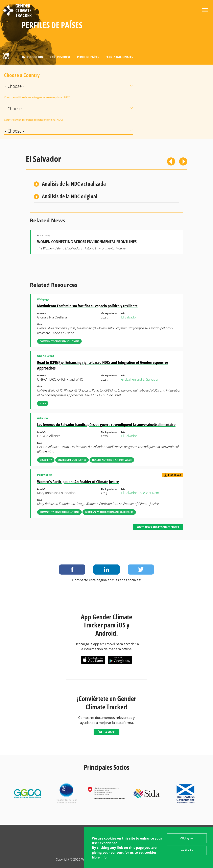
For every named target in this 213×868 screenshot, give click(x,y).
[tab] (106, 184)
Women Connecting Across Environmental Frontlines (87, 242)
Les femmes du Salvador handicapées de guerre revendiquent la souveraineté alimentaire (106, 425)
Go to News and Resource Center (158, 527)
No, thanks (187, 850)
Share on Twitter (141, 570)
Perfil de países (88, 57)
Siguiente (183, 161)
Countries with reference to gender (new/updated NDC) (14, 97)
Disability (46, 460)
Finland (137, 379)
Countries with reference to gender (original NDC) (14, 120)
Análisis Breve (60, 57)
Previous (171, 161)
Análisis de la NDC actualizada (74, 184)
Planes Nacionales (119, 57)
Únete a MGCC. (106, 732)
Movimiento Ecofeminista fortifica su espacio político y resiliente (87, 306)
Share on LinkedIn (106, 570)
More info (99, 857)
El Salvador (129, 317)
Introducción (33, 57)
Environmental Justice (72, 460)
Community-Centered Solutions (59, 341)
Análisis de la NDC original (70, 196)
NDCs (43, 403)
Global (126, 379)
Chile (141, 493)
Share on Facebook (72, 570)
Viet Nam (152, 493)
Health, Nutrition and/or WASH (112, 460)
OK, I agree (187, 838)
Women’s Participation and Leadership (109, 512)
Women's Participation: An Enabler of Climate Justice (78, 482)
